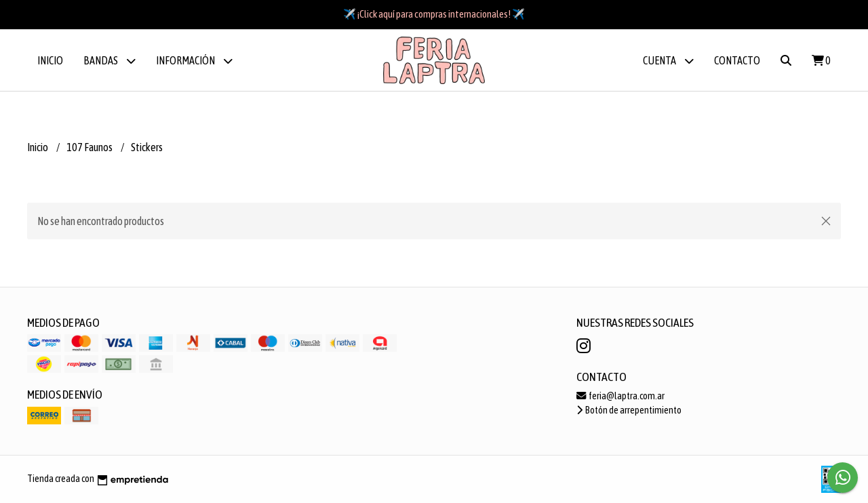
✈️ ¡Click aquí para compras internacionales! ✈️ (434, 14)
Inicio (50, 60)
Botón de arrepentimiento (629, 410)
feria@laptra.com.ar (620, 396)
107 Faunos (90, 147)
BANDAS (110, 61)
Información (194, 61)
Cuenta (668, 61)
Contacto (737, 60)
